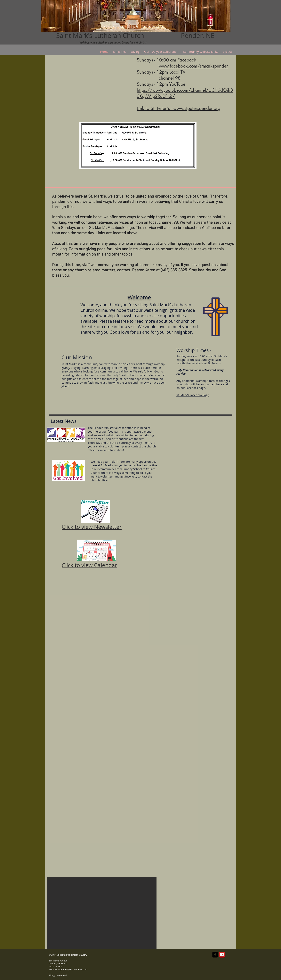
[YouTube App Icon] (222, 955)
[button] (102, 913)
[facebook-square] (215, 955)
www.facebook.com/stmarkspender (193, 66)
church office (99, 480)
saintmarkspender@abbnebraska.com (68, 969)
